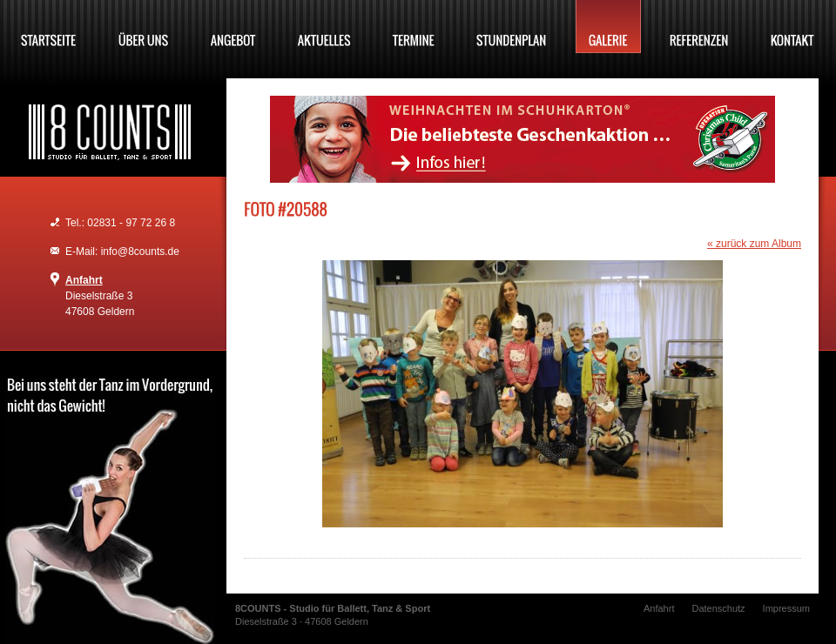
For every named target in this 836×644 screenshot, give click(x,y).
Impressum (786, 608)
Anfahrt (84, 280)
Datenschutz (718, 608)
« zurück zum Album (754, 244)
